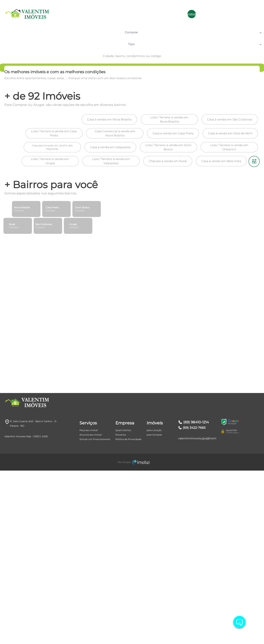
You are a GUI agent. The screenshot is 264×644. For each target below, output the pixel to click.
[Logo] (26, 14)
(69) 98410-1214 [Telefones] (193, 637)
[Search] (244, 37)
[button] (37, 37)
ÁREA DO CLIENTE (241, 14)
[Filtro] (254, 314)
